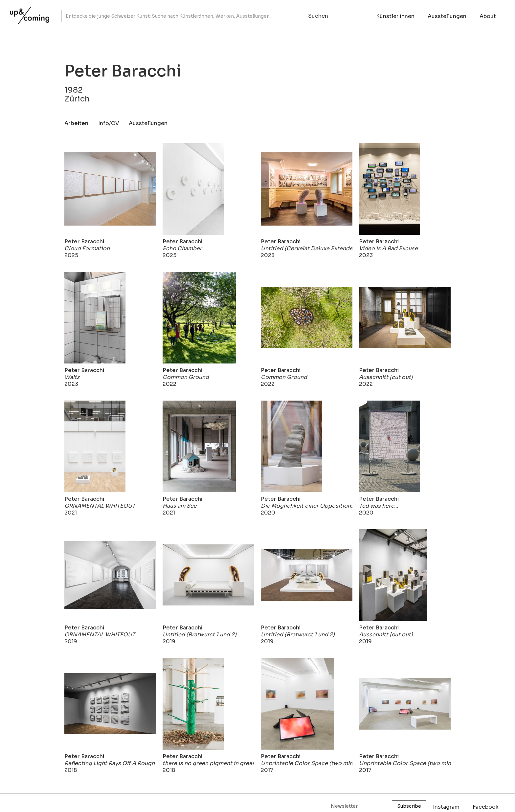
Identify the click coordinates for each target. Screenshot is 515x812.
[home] (28, 12)
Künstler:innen (395, 16)
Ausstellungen (447, 16)
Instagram (446, 807)
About (488, 16)
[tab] (81, 123)
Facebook (486, 807)
